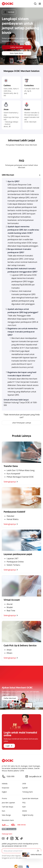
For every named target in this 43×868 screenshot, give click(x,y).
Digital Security (28, 815)
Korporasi (5, 788)
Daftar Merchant (17, 47)
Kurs (3, 811)
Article (25, 811)
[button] (21, 175)
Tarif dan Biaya (7, 807)
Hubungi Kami (7, 834)
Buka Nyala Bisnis (17, 53)
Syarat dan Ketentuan (30, 798)
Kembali (9, 12)
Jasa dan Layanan (8, 803)
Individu (5, 784)
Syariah (25, 788)
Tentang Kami (27, 792)
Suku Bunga (6, 815)
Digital (4, 792)
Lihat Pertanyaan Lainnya (22, 423)
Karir (24, 807)
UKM (24, 784)
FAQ (24, 803)
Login (9, 746)
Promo (4, 798)
